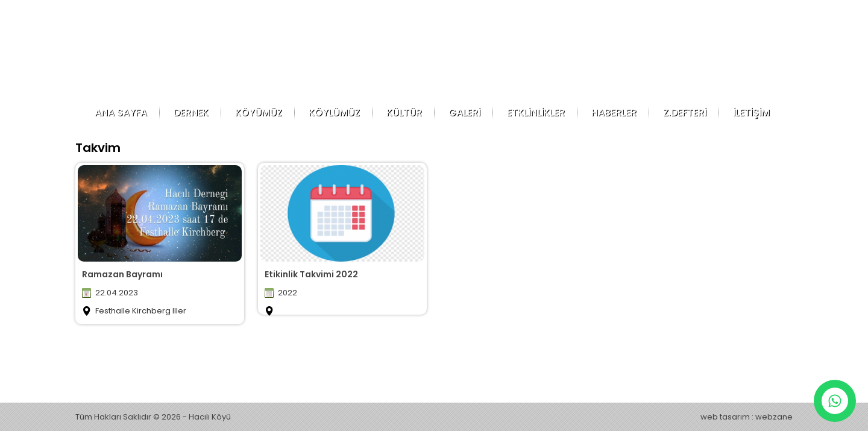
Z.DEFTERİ (685, 112)
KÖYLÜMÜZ (334, 112)
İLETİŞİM (751, 112)
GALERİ (464, 112)
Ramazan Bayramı (122, 274)
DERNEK (191, 112)
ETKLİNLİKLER (536, 112)
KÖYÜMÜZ (259, 112)
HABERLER (614, 112)
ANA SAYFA (121, 112)
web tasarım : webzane (747, 417)
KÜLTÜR (404, 112)
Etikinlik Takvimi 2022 (311, 274)
